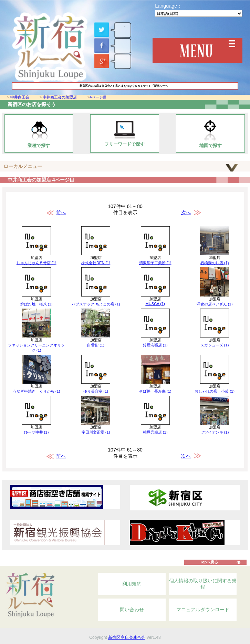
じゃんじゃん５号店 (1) (37, 263)
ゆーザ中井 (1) (37, 432)
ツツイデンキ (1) (215, 432)
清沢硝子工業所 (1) (155, 263)
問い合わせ (132, 610)
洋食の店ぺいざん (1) (215, 304)
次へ (186, 212)
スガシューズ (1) (215, 345)
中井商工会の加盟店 (60, 97)
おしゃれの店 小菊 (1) (215, 391)
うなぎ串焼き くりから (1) (37, 391)
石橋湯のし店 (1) (215, 263)
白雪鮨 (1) (96, 345)
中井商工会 (20, 97)
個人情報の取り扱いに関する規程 (203, 584)
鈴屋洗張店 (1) (155, 345)
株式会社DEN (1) (96, 263)
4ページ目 (98, 97)
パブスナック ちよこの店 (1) (96, 304)
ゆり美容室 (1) (96, 391)
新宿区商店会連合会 (127, 637)
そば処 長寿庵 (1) (155, 391)
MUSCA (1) (155, 304)
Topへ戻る (209, 562)
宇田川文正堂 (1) (96, 432)
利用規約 (132, 584)
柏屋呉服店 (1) (155, 432)
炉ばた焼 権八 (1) (37, 304)
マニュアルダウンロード (203, 610)
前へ (61, 212)
